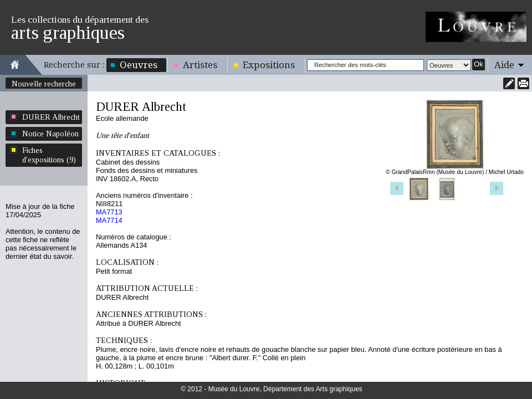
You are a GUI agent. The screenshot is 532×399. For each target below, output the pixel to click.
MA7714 (109, 220)
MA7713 (109, 212)
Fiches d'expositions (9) (49, 155)
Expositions (269, 65)
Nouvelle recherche (44, 84)
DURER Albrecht (51, 117)
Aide (504, 65)
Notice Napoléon (50, 134)
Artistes (200, 65)
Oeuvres (139, 65)
